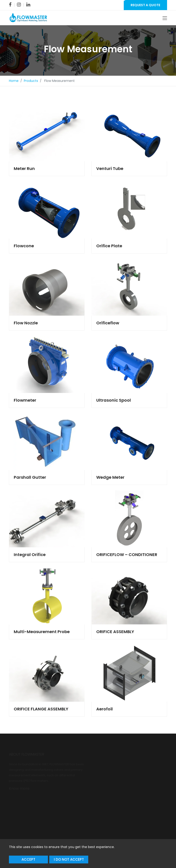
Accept (28, 859)
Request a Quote (145, 5)
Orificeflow (108, 323)
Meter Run (24, 168)
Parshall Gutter (30, 477)
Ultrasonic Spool (114, 400)
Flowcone (24, 246)
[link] (10, 5)
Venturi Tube (110, 168)
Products (31, 81)
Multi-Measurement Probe (42, 632)
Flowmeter (25, 400)
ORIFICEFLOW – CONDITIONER (127, 555)
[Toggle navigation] (165, 18)
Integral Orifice (30, 555)
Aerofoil (104, 709)
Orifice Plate (109, 246)
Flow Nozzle (26, 323)
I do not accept (69, 859)
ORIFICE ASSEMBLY (115, 632)
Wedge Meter (110, 477)
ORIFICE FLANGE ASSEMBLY (41, 709)
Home (14, 81)
